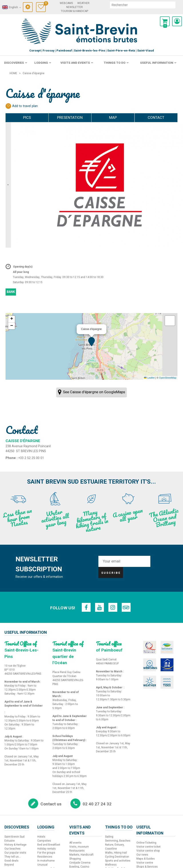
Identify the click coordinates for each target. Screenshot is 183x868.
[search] (143, 5)
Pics (17, 118)
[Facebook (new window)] (87, 607)
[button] (165, 21)
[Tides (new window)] (163, 678)
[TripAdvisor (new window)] (125, 607)
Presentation (67, 118)
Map (116, 118)
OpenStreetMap (168, 378)
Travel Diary (45, 4)
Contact (153, 118)
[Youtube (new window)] (100, 607)
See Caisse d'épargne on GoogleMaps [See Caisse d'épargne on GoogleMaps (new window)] (94, 392)
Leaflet (149, 378)
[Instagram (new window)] (113, 607)
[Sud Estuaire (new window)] (163, 647)
